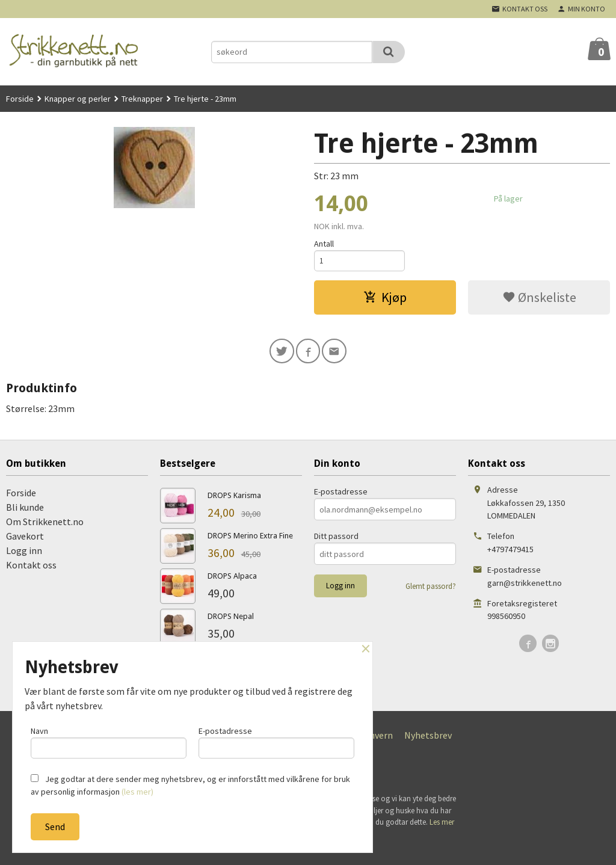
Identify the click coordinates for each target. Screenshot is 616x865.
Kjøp (385, 299)
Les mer (442, 826)
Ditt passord (336, 540)
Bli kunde (25, 511)
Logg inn (24, 554)
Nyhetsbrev (428, 739)
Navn (109, 741)
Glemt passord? (431, 590)
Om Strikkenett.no (45, 525)
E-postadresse (341, 495)
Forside (20, 99)
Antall (324, 244)
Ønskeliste (539, 299)
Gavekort (25, 540)
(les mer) (137, 792)
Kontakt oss (31, 568)
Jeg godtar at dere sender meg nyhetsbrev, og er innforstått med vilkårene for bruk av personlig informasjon (190, 785)
